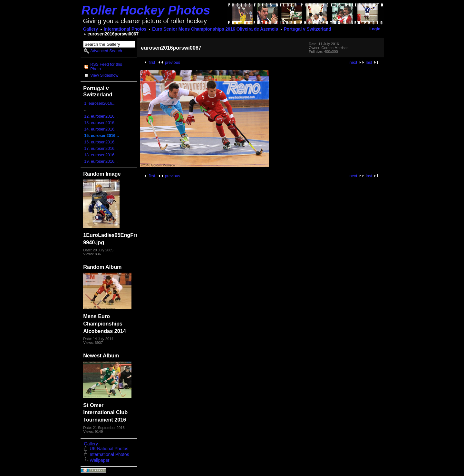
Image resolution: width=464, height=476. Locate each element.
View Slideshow (104, 75)
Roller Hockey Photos (146, 10)
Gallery (91, 29)
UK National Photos (109, 449)
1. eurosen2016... (100, 103)
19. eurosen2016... (101, 161)
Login (375, 29)
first (152, 63)
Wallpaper (99, 460)
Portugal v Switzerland (308, 29)
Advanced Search (106, 51)
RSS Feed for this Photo (106, 67)
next (353, 63)
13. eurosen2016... (101, 123)
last (369, 63)
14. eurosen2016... (101, 129)
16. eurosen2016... (101, 142)
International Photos (125, 29)
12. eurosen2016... (101, 116)
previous (173, 63)
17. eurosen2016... (101, 149)
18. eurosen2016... (101, 155)
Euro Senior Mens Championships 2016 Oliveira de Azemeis (215, 29)
